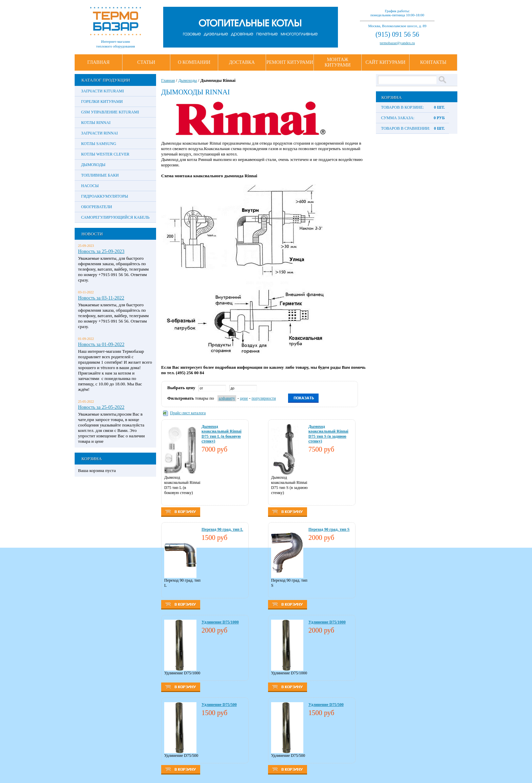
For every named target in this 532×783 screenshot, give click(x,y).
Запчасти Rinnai (99, 133)
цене (244, 398)
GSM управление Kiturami (110, 112)
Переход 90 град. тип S (329, 529)
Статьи (146, 62)
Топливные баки (100, 175)
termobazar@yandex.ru (397, 43)
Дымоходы (93, 165)
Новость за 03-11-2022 (101, 298)
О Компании (194, 62)
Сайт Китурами (385, 62)
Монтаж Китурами (338, 62)
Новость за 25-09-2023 (101, 251)
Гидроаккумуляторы (105, 196)
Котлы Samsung (99, 144)
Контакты (433, 62)
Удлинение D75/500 (219, 705)
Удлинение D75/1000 (220, 622)
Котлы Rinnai (96, 123)
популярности (264, 398)
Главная (98, 62)
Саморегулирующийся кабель (115, 217)
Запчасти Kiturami (102, 91)
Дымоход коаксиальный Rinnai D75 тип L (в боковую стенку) (222, 434)
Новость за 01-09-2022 (101, 344)
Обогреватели (97, 207)
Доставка (242, 62)
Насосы (90, 186)
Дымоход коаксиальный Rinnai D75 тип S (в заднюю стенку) (328, 434)
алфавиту (227, 398)
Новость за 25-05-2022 (101, 407)
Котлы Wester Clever (105, 154)
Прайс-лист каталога (188, 413)
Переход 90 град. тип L (222, 529)
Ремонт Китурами (290, 62)
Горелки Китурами (102, 102)
